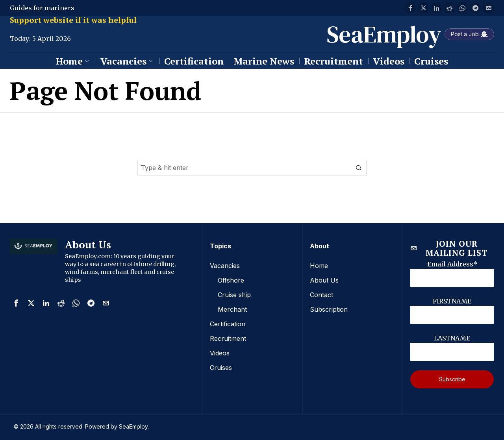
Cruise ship (234, 294)
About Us (324, 280)
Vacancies (225, 266)
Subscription (329, 308)
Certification (228, 322)
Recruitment (228, 336)
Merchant (232, 308)
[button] (359, 168)
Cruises (221, 365)
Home (319, 266)
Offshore (231, 280)
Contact (321, 294)
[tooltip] (410, 8)
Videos (220, 351)
